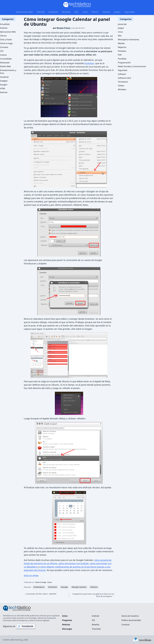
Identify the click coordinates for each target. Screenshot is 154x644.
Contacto (126, 625)
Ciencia (3, 36)
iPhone (95, 12)
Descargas (67, 629)
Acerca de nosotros (130, 616)
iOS (93, 620)
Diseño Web (5, 66)
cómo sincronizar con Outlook (74, 563)
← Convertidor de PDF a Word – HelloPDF (40, 594)
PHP (120, 55)
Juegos (117, 12)
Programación (124, 63)
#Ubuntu (94, 587)
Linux (85, 12)
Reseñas (96, 625)
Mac (77, 12)
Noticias (66, 625)
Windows (66, 12)
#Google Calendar (79, 587)
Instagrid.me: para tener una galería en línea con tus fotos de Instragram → (93, 595)
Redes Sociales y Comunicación (132, 66)
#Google (64, 587)
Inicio (65, 616)
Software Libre (124, 78)
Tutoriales (96, 629)
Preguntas (67, 620)
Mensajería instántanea (128, 40)
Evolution (89, 63)
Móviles (121, 43)
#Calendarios (39, 587)
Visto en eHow (31, 575)
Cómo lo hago (41, 582)
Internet (41, 12)
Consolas (4, 47)
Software (122, 74)
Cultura (3, 55)
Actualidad (5, 24)
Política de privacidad (131, 620)
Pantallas (122, 51)
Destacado (5, 63)
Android (106, 12)
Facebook (53, 12)
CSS (2, 51)
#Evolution (53, 587)
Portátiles (122, 59)
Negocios (122, 47)
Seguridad (129, 12)
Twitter (121, 86)
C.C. (22, 640)
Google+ (4, 85)
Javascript (122, 24)
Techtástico (123, 82)
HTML (3, 89)
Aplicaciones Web (24, 12)
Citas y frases (6, 40)
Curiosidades (6, 59)
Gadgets (4, 81)
